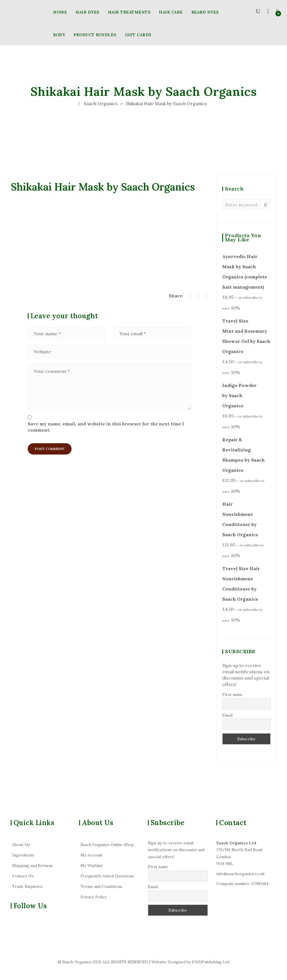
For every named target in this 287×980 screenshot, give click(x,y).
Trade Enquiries (27, 886)
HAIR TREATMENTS (129, 12)
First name (232, 695)
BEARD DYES (205, 12)
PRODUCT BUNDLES (95, 35)
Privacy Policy (94, 897)
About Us (21, 845)
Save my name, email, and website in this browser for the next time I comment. (106, 427)
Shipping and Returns (33, 866)
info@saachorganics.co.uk (240, 874)
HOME (60, 12)
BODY (59, 35)
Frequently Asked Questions (107, 876)
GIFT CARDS (138, 35)
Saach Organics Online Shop (107, 845)
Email (227, 715)
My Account (92, 855)
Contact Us (23, 876)
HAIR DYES (88, 12)
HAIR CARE (171, 12)
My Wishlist (92, 866)
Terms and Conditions (101, 886)
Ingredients (23, 855)
